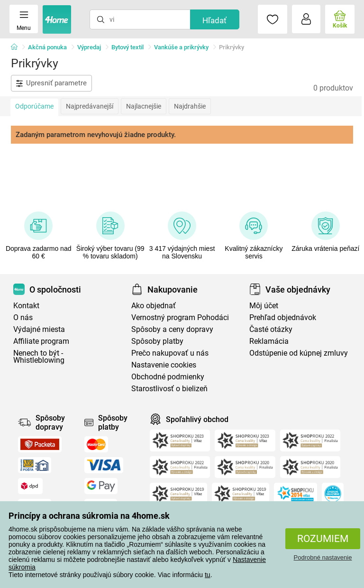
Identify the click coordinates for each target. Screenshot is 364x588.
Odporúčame (34, 106)
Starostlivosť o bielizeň (169, 389)
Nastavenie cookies (164, 365)
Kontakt (26, 306)
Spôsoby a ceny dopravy (172, 329)
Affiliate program (41, 341)
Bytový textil (127, 47)
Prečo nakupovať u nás (170, 353)
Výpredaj (89, 47)
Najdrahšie (190, 106)
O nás (23, 317)
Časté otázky (271, 329)
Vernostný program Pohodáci (180, 317)
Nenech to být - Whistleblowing (39, 357)
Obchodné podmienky (168, 377)
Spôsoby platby (157, 341)
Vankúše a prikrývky (181, 47)
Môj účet (264, 306)
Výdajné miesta (39, 329)
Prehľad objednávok (283, 317)
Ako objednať (154, 306)
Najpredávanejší (90, 106)
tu (208, 575)
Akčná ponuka (47, 47)
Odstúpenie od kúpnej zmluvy (299, 353)
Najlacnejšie (144, 106)
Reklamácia (269, 341)
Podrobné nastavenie (323, 557)
